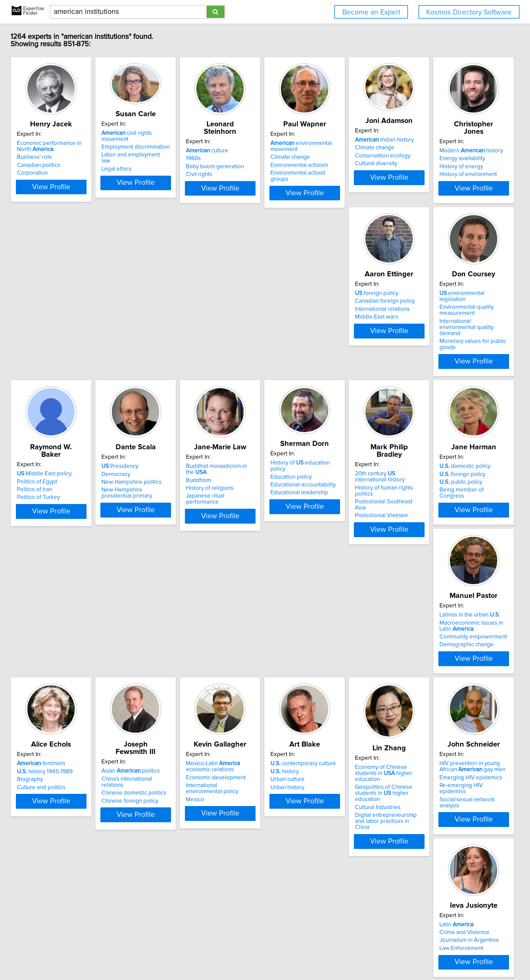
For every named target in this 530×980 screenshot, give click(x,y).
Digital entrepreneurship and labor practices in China (460, 698)
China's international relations (156, 663)
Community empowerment (457, 506)
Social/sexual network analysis (56, 855)
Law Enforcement (141, 849)
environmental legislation (257, 314)
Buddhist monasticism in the (59, 484)
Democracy (438, 322)
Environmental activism (351, 165)
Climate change (342, 157)
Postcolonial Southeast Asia (256, 506)
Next (316, 922)
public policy (344, 500)
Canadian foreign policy (149, 322)
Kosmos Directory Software (469, 12)
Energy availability (41, 322)
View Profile (61, 205)
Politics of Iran (340, 330)
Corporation (33, 173)
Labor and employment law (154, 149)
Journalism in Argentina (149, 841)
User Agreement (266, 956)
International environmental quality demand (255, 339)
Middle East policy (350, 314)
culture (242, 143)
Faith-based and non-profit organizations (254, 858)
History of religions (42, 500)
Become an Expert (371, 12)
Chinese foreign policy (148, 679)
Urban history (339, 679)
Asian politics (149, 655)
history (336, 663)
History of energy (40, 330)
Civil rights (234, 167)
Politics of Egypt (342, 322)
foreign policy (141, 314)
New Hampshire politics (454, 330)
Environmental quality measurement (248, 325)
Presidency (442, 314)
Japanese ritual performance (54, 508)
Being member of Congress (357, 508)
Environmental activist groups (359, 173)
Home (218, 956)
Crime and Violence (144, 833)
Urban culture (339, 671)
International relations (147, 330)
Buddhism (31, 492)
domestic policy (348, 484)
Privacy (236, 956)
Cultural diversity (445, 164)
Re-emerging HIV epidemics (53, 848)
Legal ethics (134, 157)
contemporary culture (355, 655)
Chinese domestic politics (152, 671)
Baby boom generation (250, 159)
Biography (31, 671)
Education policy (140, 489)
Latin (136, 826)
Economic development (251, 669)
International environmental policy (263, 677)
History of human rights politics (259, 498)
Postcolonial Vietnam (247, 514)
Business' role (35, 157)
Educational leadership (148, 505)
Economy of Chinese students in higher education (464, 661)
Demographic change (451, 514)
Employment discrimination (153, 141)
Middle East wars (141, 337)
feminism (42, 655)
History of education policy (157, 481)
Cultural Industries (446, 686)
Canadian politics (40, 165)
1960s (228, 151)
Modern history (50, 314)
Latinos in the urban (454, 484)
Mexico (230, 685)
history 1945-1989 (46, 663)
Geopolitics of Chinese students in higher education (464, 676)
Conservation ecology (451, 156)
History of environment (47, 337)
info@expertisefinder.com (180, 956)
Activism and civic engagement (260, 833)
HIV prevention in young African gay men (58, 829)
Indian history (453, 140)
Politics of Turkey (344, 337)
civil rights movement (159, 133)
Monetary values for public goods (263, 350)
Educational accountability (152, 497)
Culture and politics (42, 679)
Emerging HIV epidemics (49, 839)
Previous (221, 922)
